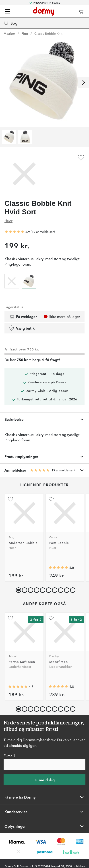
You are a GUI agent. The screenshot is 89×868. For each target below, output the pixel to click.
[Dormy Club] (68, 11)
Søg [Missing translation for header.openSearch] (10, 23)
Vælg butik (22, 328)
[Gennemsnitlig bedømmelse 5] (58, 568)
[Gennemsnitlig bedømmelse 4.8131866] (58, 687)
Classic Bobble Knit (48, 33)
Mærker (9, 33)
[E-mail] (44, 765)
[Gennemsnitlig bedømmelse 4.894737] (14, 232)
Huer (8, 221)
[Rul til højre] (84, 82)
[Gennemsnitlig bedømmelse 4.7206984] (18, 687)
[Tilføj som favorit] (81, 158)
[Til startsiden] (44, 11)
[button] (24, 589)
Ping (25, 33)
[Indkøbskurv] (81, 11)
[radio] (12, 280)
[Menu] (7, 11)
